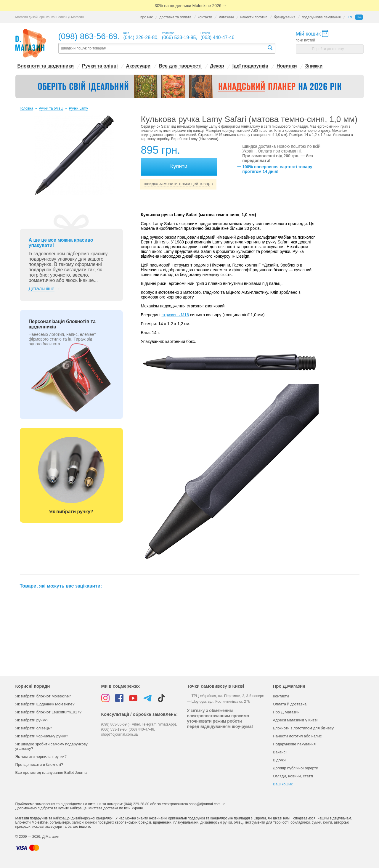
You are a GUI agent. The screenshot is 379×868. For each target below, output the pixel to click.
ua (359, 17)
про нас (147, 17)
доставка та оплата (175, 17)
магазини (226, 17)
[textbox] (163, 48)
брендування (285, 17)
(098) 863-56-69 (88, 36)
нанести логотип (254, 17)
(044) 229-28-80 (136, 804)
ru (351, 17)
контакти (205, 17)
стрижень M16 (175, 315)
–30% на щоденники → (190, 6)
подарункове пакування (321, 17)
